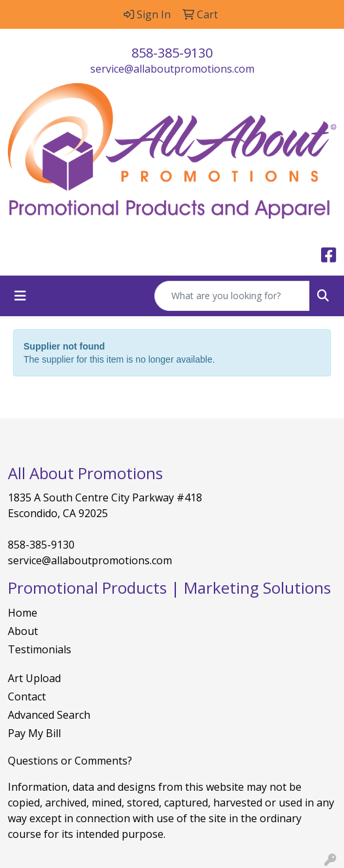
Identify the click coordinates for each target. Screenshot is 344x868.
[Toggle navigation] (20, 296)
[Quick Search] (232, 296)
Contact (27, 696)
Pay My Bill (34, 733)
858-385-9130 (172, 53)
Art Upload (34, 678)
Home (23, 613)
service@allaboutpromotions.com (172, 69)
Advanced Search (49, 715)
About (23, 631)
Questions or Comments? (70, 761)
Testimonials (40, 649)
